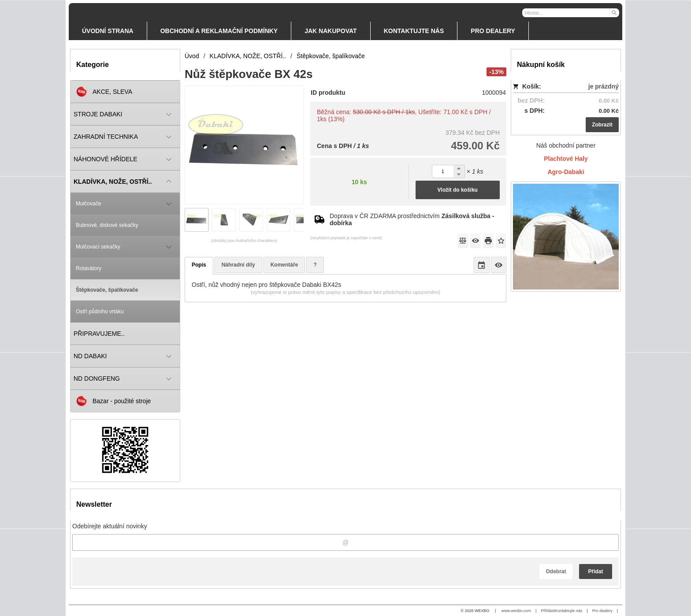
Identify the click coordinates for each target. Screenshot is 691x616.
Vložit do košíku (458, 190)
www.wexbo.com (516, 611)
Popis (199, 265)
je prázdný (604, 86)
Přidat (595, 571)
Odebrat (556, 571)
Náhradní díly (238, 265)
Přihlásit (548, 611)
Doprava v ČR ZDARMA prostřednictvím (412, 219)
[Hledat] (614, 12)
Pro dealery (602, 611)
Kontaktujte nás (568, 611)
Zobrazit (602, 125)
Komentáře (284, 265)
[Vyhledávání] (571, 13)
